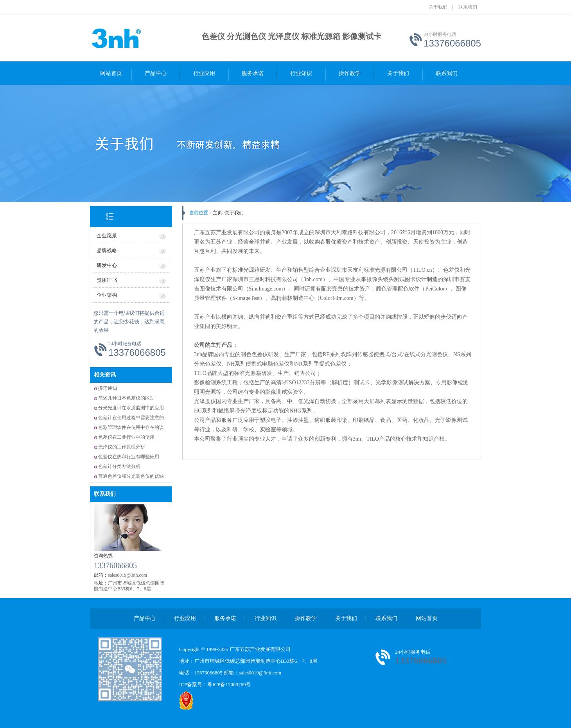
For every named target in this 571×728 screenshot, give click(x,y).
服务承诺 (253, 73)
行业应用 (204, 73)
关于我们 (438, 7)
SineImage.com (266, 289)
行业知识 (301, 73)
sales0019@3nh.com (260, 673)
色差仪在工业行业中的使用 (126, 437)
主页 (217, 213)
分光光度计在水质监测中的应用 (131, 408)
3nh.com (313, 279)
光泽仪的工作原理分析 (122, 447)
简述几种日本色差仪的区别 (126, 398)
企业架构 (107, 295)
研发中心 (107, 265)
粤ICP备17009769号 (229, 684)
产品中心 (156, 73)
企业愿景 (107, 236)
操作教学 (350, 73)
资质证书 (107, 280)
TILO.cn (423, 270)
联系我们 (468, 7)
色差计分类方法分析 (119, 466)
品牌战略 (107, 250)
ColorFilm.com (337, 298)
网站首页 (111, 73)
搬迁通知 (108, 388)
